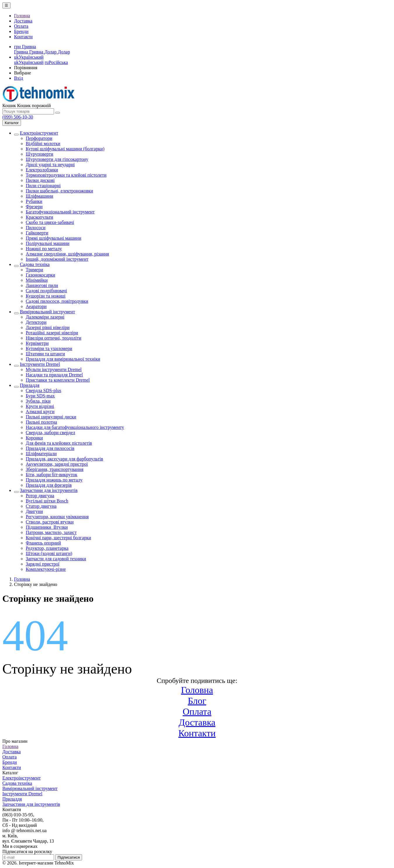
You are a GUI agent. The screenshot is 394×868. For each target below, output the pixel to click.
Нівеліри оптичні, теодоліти (53, 338)
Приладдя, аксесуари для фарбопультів (64, 459)
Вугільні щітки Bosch (47, 501)
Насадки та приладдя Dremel (54, 375)
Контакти (23, 37)
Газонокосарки (40, 275)
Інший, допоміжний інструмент (57, 259)
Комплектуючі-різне (46, 569)
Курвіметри (37, 343)
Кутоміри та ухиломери (49, 348)
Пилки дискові (40, 180)
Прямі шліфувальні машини (53, 238)
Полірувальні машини (48, 243)
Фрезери (34, 207)
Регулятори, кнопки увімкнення (57, 517)
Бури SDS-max (40, 396)
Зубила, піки (38, 401)
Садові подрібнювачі (46, 291)
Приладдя (30, 385)
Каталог (12, 123)
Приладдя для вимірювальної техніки (63, 359)
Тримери (34, 270)
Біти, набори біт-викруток (52, 475)
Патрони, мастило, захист (51, 532)
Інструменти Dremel (40, 364)
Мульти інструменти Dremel (54, 369)
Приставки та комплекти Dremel (58, 380)
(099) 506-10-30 (18, 117)
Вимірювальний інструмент (47, 312)
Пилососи (36, 228)
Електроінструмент (39, 133)
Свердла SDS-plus (44, 390)
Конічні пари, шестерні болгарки (58, 538)
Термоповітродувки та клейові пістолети (66, 175)
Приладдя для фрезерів (49, 485)
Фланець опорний (43, 543)
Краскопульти (39, 217)
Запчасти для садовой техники (56, 559)
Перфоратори (39, 138)
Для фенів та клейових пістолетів (59, 443)
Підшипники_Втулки (47, 527)
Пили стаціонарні (43, 186)
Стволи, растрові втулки (50, 522)
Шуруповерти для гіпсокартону (57, 159)
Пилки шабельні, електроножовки (59, 191)
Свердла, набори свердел (50, 433)
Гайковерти (37, 233)
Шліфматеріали (41, 454)
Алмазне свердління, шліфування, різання (67, 254)
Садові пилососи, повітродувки (57, 301)
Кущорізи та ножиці (46, 296)
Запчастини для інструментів (49, 490)
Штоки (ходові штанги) (49, 553)
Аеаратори (36, 306)
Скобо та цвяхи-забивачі (50, 222)
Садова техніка (35, 264)
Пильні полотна (41, 422)
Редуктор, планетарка (47, 548)
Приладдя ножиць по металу (54, 480)
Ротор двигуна (40, 496)
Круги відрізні (40, 406)
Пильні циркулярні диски (51, 417)
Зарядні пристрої (42, 564)
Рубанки (34, 201)
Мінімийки (37, 280)
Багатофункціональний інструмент (60, 212)
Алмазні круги (40, 412)
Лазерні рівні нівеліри (48, 327)
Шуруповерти (39, 154)
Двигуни (34, 511)
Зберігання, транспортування (55, 469)
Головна (22, 16)
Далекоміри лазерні (45, 317)
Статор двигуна (41, 506)
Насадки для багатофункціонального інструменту (75, 427)
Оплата (21, 26)
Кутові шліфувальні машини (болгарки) (65, 149)
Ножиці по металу (44, 249)
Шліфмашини (39, 196)
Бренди (21, 31)
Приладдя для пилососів (50, 448)
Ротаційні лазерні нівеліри (52, 333)
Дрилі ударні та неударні (50, 165)
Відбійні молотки (43, 143)
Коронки (34, 438)
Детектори (36, 322)
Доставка (23, 21)
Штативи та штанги (45, 354)
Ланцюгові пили (42, 285)
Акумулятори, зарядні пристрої (57, 464)
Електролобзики (42, 170)
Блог (197, 701)
